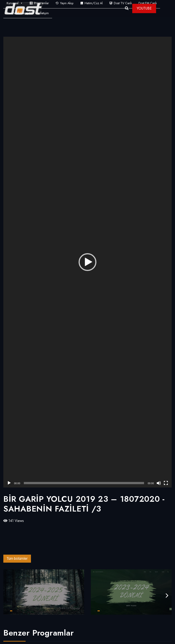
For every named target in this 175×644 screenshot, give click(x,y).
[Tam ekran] (166, 483)
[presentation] (167, 596)
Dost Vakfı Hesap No (20, 13)
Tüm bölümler (17, 559)
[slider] (84, 483)
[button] (87, 262)
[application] (87, 262)
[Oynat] (9, 483)
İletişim (44, 13)
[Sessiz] (159, 483)
